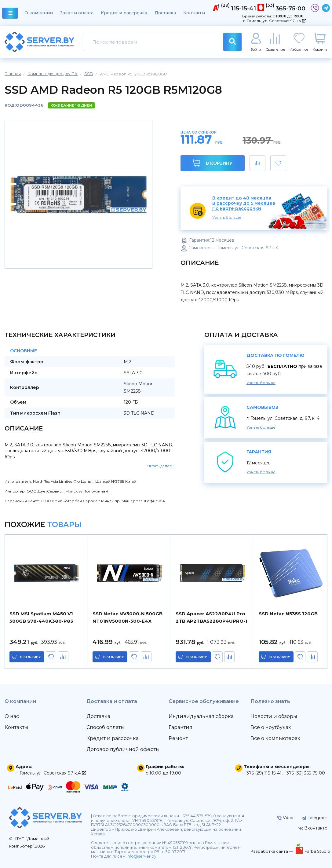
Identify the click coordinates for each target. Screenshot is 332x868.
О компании (39, 13)
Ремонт (178, 738)
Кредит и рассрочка (124, 13)
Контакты (194, 13)
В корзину (213, 163)
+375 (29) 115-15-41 (263, 773)
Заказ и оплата (77, 13)
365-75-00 (290, 8)
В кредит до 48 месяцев (242, 198)
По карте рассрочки (237, 209)
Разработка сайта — (272, 851)
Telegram (314, 818)
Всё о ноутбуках (271, 727)
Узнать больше (227, 217)
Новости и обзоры (274, 716)
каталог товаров (10, 14)
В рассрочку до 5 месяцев (244, 203)
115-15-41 (243, 8)
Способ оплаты (106, 727)
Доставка (165, 13)
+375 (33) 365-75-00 (304, 773)
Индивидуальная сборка (201, 716)
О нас (12, 716)
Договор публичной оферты (123, 749)
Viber (285, 818)
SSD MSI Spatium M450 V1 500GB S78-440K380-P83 (41, 617)
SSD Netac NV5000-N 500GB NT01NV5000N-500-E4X (128, 617)
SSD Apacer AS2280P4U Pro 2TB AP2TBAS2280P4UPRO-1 (212, 617)
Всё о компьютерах (275, 738)
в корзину (31, 657)
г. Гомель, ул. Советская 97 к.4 (274, 21)
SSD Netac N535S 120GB (288, 614)
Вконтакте (313, 828)
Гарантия (181, 727)
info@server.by (141, 856)
